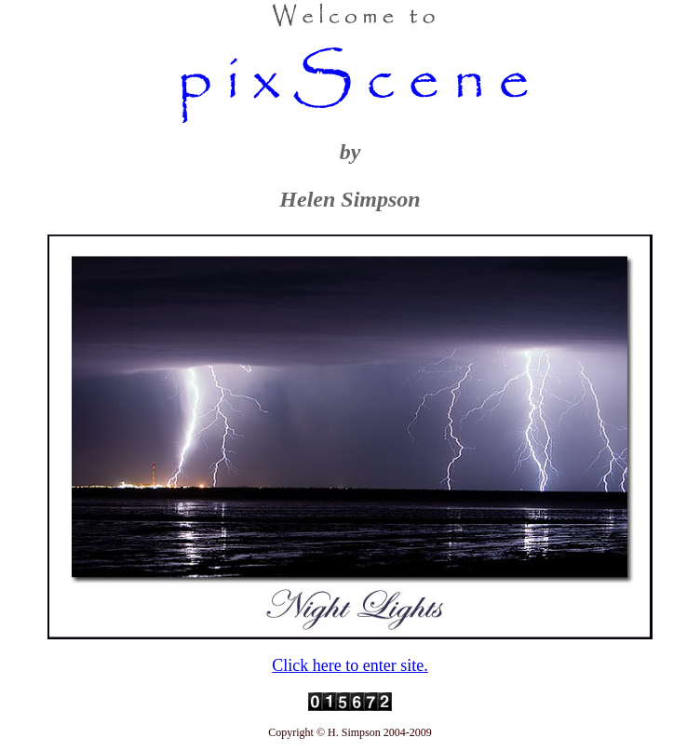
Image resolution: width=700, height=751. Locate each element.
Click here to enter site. (350, 665)
